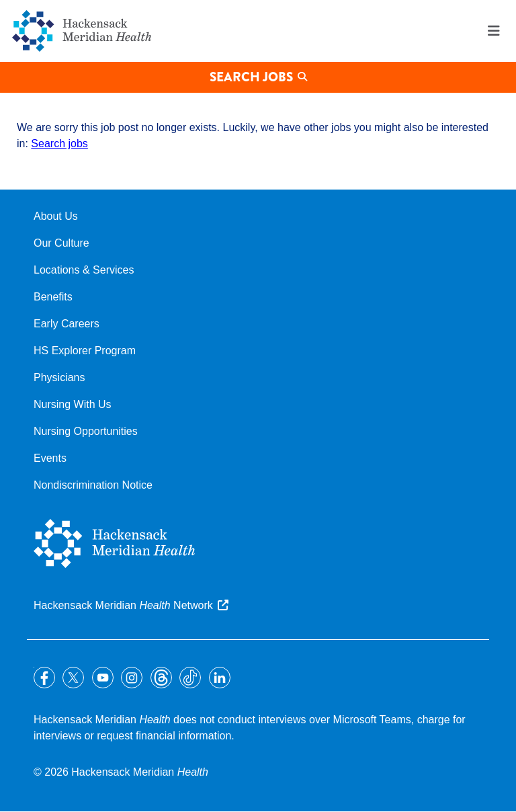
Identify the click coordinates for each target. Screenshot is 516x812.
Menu (494, 31)
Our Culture (61, 243)
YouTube (103, 678)
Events (50, 458)
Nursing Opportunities (86, 431)
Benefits (53, 297)
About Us (56, 216)
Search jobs (59, 144)
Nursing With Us (73, 404)
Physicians (59, 377)
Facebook (44, 678)
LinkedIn (220, 678)
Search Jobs (251, 77)
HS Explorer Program (85, 351)
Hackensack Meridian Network (123, 605)
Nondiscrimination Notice (93, 485)
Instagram (132, 678)
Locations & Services (84, 270)
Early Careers (67, 324)
